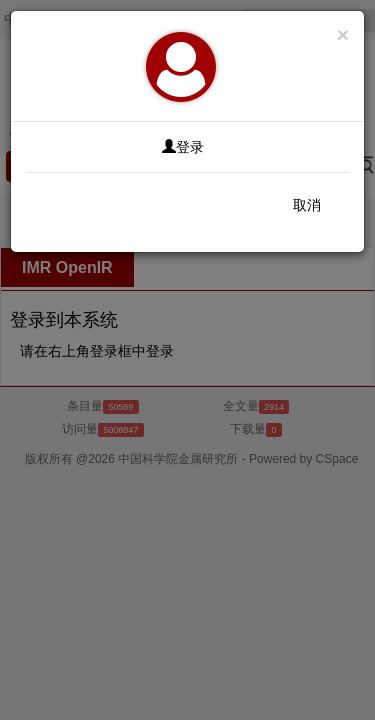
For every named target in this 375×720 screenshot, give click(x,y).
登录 (183, 147)
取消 (307, 205)
